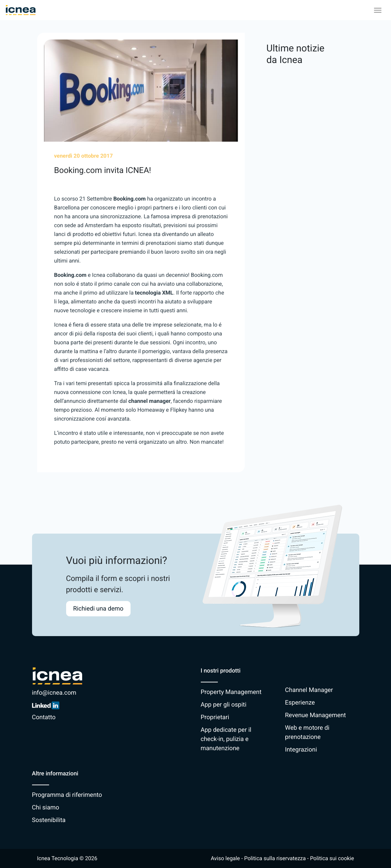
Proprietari (215, 717)
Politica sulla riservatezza (275, 858)
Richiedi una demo (99, 609)
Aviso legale (225, 858)
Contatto (44, 717)
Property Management (231, 692)
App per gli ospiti (224, 705)
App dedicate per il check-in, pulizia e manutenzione (226, 739)
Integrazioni (301, 750)
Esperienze (300, 703)
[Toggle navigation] (378, 10)
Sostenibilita (49, 820)
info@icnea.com (54, 693)
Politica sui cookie (332, 858)
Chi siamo (46, 808)
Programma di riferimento (67, 795)
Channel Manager (309, 690)
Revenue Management (315, 715)
